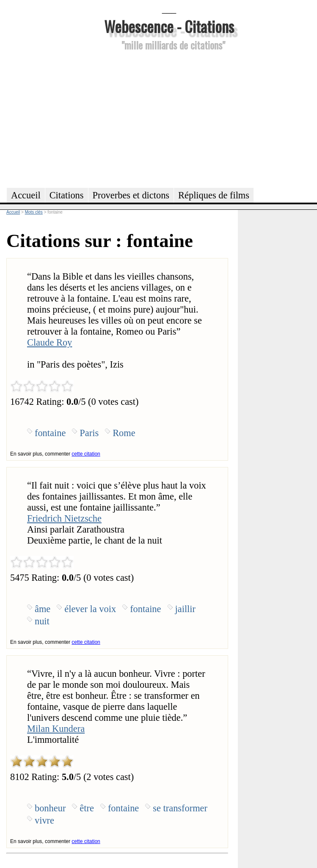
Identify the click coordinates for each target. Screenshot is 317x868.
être (87, 808)
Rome (124, 433)
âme (43, 609)
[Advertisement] (169, 118)
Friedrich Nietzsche (64, 518)
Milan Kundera (56, 729)
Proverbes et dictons (131, 195)
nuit (42, 621)
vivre (44, 820)
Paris (89, 433)
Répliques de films (214, 195)
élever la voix (90, 609)
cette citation (86, 454)
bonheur (50, 808)
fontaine (50, 433)
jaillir (186, 609)
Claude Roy (50, 342)
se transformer (180, 808)
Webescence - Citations (169, 26)
